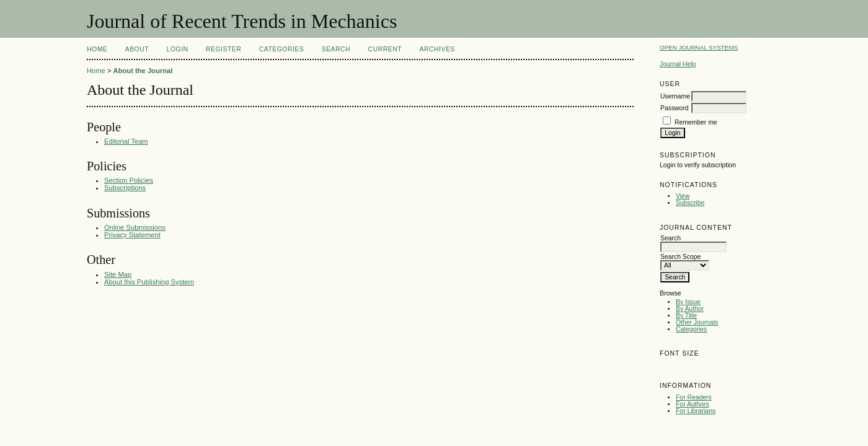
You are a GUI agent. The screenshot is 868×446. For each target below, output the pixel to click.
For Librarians (696, 411)
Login (178, 49)
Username (675, 96)
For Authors (693, 404)
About (137, 49)
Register (224, 49)
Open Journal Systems (699, 47)
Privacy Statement (132, 235)
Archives (437, 49)
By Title (686, 316)
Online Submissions (135, 227)
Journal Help (678, 64)
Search (336, 49)
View (683, 196)
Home (97, 49)
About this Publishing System (149, 282)
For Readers (694, 397)
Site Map (118, 274)
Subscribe (690, 203)
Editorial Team (126, 141)
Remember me (696, 122)
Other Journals (697, 322)
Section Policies (129, 180)
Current (385, 49)
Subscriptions (125, 188)
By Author (690, 309)
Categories (691, 329)
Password (675, 108)
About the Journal (143, 71)
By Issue (688, 302)
